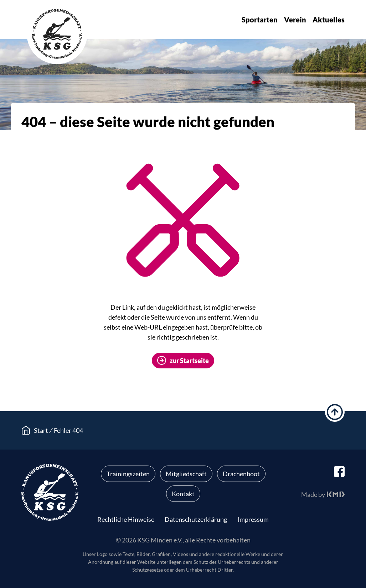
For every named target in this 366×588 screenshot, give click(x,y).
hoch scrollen (335, 412)
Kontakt (183, 494)
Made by (313, 494)
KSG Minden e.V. (57, 34)
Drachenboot (241, 474)
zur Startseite (189, 361)
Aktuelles (329, 20)
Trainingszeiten (128, 474)
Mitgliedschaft (186, 474)
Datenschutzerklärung (196, 519)
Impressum (253, 519)
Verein (295, 20)
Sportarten (260, 20)
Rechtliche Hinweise (126, 519)
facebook (339, 472)
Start (41, 430)
